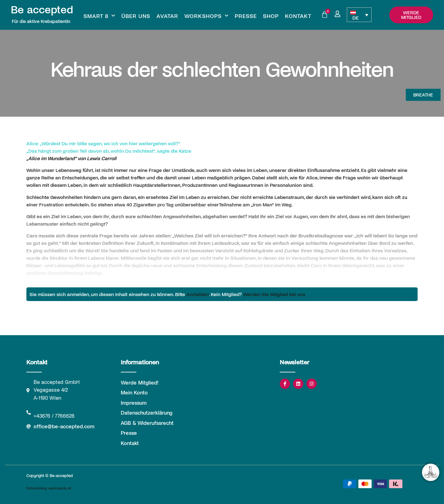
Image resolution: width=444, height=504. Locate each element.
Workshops (206, 16)
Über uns (136, 16)
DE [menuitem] (356, 18)
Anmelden (198, 294)
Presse (246, 16)
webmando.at (60, 488)
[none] (359, 15)
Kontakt (298, 16)
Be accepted (42, 9)
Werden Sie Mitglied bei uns (274, 294)
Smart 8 (99, 16)
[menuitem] (359, 15)
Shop (271, 16)
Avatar (167, 16)
